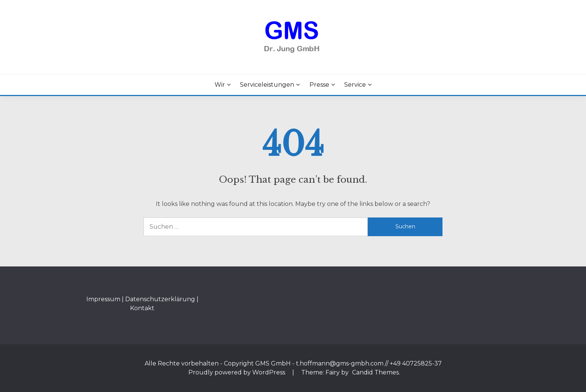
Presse (319, 85)
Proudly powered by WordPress (238, 372)
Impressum (103, 299)
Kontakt (142, 308)
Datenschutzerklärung (160, 299)
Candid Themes (375, 372)
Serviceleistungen (267, 85)
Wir (220, 85)
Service (355, 85)
